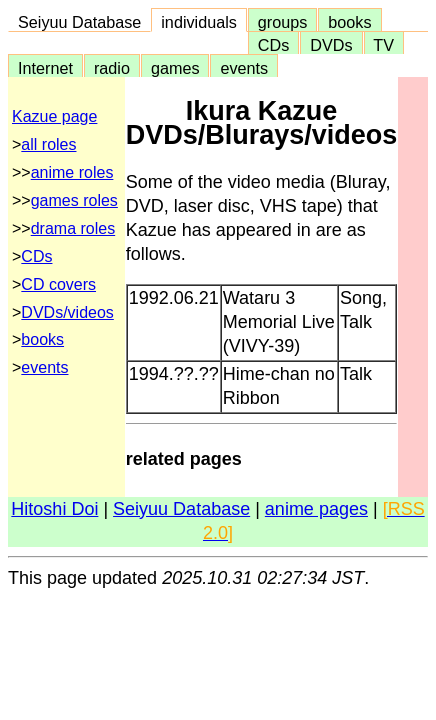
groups (283, 22)
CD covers (58, 284)
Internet (45, 68)
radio (112, 68)
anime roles (72, 172)
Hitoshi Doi (54, 509)
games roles (74, 200)
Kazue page (54, 116)
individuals (199, 22)
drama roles (73, 228)
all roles (48, 144)
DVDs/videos (67, 312)
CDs (273, 45)
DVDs (331, 45)
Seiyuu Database (79, 22)
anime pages (316, 509)
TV (384, 45)
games (175, 68)
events (244, 68)
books (349, 22)
